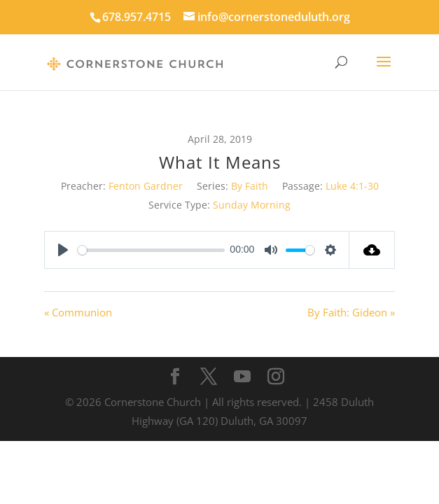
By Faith (250, 186)
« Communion (78, 312)
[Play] (63, 250)
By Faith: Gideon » (351, 312)
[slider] (151, 250)
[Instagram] (276, 377)
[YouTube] (242, 377)
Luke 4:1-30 (352, 186)
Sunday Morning (252, 205)
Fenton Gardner (146, 186)
